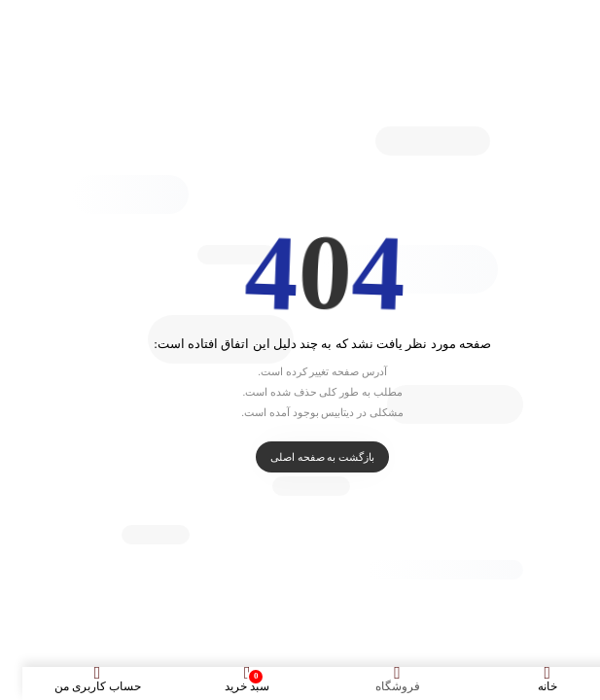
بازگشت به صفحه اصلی (300, 457)
